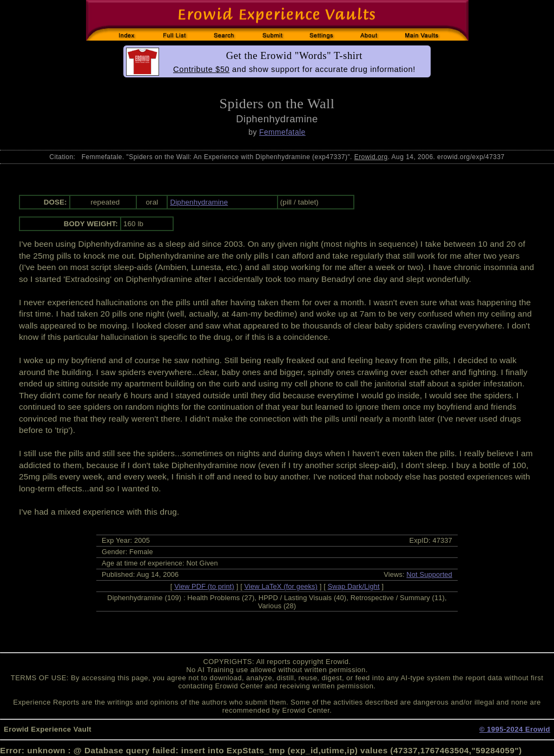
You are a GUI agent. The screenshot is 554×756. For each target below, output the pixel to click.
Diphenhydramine (199, 202)
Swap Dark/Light (354, 586)
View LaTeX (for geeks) (281, 586)
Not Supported (429, 574)
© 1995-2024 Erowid (515, 729)
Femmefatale (282, 132)
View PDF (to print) (204, 586)
